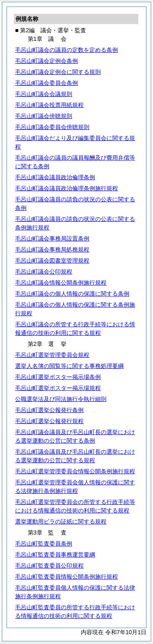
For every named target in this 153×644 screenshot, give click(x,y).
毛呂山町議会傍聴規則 (44, 116)
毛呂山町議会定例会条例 (47, 61)
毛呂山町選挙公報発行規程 (49, 421)
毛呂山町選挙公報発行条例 (49, 410)
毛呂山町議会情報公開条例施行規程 (61, 283)
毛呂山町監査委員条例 (44, 544)
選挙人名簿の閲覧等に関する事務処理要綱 (69, 366)
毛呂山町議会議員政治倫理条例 (55, 177)
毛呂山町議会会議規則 (44, 94)
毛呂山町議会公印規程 (44, 272)
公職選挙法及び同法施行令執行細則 (61, 399)
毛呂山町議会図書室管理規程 (52, 261)
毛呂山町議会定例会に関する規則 (58, 72)
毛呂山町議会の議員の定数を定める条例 (67, 50)
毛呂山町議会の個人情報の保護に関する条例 (72, 294)
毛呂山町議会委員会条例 (47, 83)
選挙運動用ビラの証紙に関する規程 (61, 521)
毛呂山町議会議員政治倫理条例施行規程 (67, 188)
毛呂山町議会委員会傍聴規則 (52, 127)
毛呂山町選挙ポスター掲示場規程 (58, 388)
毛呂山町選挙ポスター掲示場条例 (58, 377)
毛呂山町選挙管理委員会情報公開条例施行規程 (75, 471)
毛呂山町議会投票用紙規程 (49, 105)
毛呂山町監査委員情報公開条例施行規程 (67, 577)
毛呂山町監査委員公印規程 (49, 566)
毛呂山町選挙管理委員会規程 (52, 355)
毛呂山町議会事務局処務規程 (52, 250)
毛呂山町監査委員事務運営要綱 (55, 555)
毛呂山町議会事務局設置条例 (52, 238)
